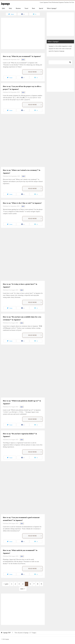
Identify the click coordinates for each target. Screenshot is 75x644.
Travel (26, 8)
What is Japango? (52, 8)
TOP (7, 633)
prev (7, 584)
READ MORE (35, 72)
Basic (34, 8)
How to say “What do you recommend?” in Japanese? (22, 56)
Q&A (3, 8)
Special (41, 8)
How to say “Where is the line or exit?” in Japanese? (22, 203)
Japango (6, 3)
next (22, 589)
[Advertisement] (23, 33)
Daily (10, 8)
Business (18, 8)
